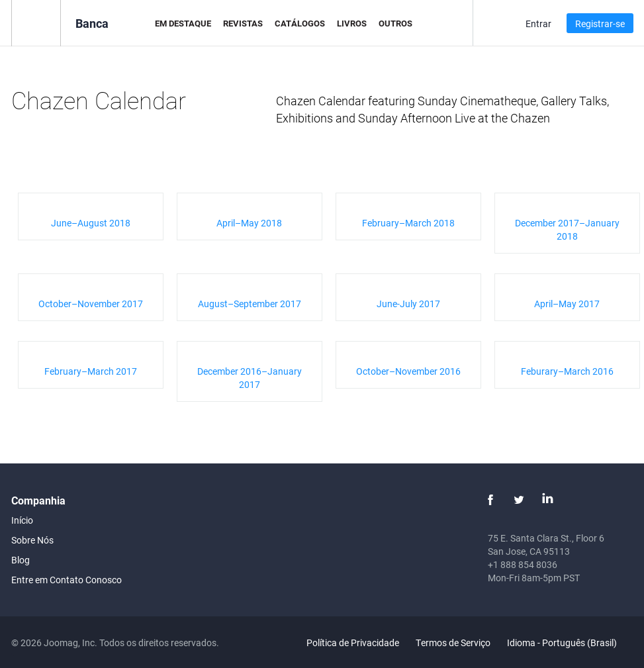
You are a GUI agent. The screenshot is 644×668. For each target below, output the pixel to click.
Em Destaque (183, 23)
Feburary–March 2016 (567, 371)
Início (22, 520)
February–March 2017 (91, 371)
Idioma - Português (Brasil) (570, 643)
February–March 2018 (408, 223)
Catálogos (300, 23)
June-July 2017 (408, 304)
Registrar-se (600, 24)
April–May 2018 (249, 223)
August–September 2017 (250, 304)
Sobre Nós (32, 540)
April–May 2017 (567, 304)
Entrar (538, 24)
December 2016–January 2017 (250, 378)
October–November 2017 (91, 304)
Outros (395, 23)
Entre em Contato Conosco (67, 580)
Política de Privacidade (353, 643)
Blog (21, 560)
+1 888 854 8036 (523, 564)
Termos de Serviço (453, 643)
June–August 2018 (91, 223)
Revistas (243, 23)
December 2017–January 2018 (567, 229)
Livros (352, 23)
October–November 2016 (408, 371)
